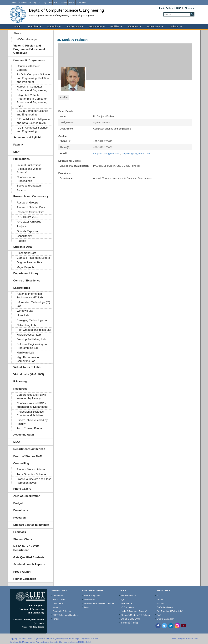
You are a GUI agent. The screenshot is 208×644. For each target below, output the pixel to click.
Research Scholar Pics (31, 212)
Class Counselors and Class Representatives (34, 481)
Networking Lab (26, 325)
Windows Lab (25, 311)
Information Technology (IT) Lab (33, 304)
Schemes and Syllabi (27, 138)
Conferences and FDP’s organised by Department (32, 405)
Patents (21, 241)
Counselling (21, 463)
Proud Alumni (22, 572)
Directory (189, 8)
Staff (16, 152)
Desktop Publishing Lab (31, 339)
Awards (21, 190)
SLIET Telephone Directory (65, 615)
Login (87, 607)
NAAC (72, 3)
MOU (17, 442)
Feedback (20, 532)
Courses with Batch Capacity (29, 68)
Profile (64, 97)
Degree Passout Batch (30, 262)
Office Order (90, 600)
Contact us (82, 3)
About (17, 34)
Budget (18, 503)
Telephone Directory (28, 3)
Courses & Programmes (29, 60)
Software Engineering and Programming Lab (33, 346)
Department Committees (29, 449)
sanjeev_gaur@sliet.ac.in (107, 153)
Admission (174, 26)
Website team (59, 600)
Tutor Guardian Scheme (31, 474)
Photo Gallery (166, 8)
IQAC (123, 600)
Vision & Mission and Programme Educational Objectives (29, 49)
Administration (74, 26)
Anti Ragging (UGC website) (170, 611)
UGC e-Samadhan (165, 619)
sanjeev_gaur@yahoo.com (136, 153)
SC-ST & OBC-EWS (130, 619)
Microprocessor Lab (29, 335)
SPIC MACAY (127, 603)
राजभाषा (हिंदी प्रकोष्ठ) (129, 623)
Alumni (64, 3)
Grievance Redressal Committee (99, 603)
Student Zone (153, 26)
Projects (22, 226)
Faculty (18, 145)
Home (18, 26)
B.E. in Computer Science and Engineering (33, 113)
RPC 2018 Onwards (29, 222)
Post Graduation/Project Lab (34, 330)
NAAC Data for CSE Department (26, 548)
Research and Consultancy (31, 196)
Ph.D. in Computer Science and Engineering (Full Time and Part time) (33, 78)
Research (20, 518)
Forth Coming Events (30, 428)
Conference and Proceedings (27, 179)
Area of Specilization (27, 496)
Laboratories (22, 288)
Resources (20, 389)
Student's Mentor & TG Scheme (136, 615)
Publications (22, 159)
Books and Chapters (29, 186)
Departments (96, 26)
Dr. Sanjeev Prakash (72, 40)
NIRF (179, 8)
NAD (159, 615)
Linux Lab (23, 315)
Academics (52, 26)
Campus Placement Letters (33, 258)
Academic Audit (24, 435)
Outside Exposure (28, 231)
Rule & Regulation (93, 596)
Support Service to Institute (31, 525)
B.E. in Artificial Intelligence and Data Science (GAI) (33, 121)
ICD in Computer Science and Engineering (32, 130)
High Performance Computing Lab (28, 359)
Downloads (21, 510)
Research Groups (28, 203)
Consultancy (24, 236)
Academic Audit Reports (29, 564)
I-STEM (160, 603)
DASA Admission (165, 607)
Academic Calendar (62, 611)
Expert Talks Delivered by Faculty (32, 422)
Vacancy (42, 3)
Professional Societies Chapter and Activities (30, 414)
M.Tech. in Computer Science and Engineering (32, 88)
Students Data (23, 247)
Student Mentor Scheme (32, 470)
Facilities (115, 26)
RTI (50, 3)
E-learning (20, 382)
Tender (14, 3)
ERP (56, 3)
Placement (133, 26)
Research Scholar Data (31, 207)
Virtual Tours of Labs (27, 367)
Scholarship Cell (128, 596)
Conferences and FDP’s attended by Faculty (31, 397)
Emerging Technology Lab (33, 320)
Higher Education (25, 579)
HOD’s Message (27, 39)
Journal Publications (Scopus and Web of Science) (29, 169)
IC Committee (127, 607)
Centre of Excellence (27, 281)
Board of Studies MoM (28, 456)
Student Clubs (23, 539)
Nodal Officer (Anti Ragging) (134, 611)
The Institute (32, 26)
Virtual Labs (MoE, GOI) (29, 374)
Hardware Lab (25, 353)
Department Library (26, 273)
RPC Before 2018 (28, 217)
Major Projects (26, 267)
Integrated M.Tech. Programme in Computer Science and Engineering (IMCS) (32, 101)
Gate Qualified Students (29, 557)
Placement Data (27, 253)
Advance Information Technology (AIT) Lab (30, 296)
